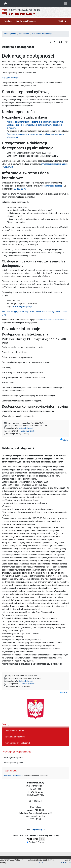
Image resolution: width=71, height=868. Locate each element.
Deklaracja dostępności (42, 34)
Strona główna (10, 34)
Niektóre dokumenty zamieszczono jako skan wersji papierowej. (35, 122)
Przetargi (8, 21)
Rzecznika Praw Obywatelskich (53, 320)
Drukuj (64, 439)
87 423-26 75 (20, 189)
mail (41, 863)
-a (50, 42)
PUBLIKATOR (66, 863)
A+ (60, 42)
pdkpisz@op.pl (38, 829)
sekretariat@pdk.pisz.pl (53, 186)
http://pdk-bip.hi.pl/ (11, 78)
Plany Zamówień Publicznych (17, 743)
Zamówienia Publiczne (26, 21)
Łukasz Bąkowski (26, 428)
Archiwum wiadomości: (13, 775)
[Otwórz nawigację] (65, 4)
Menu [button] (63, 21)
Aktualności (24, 34)
